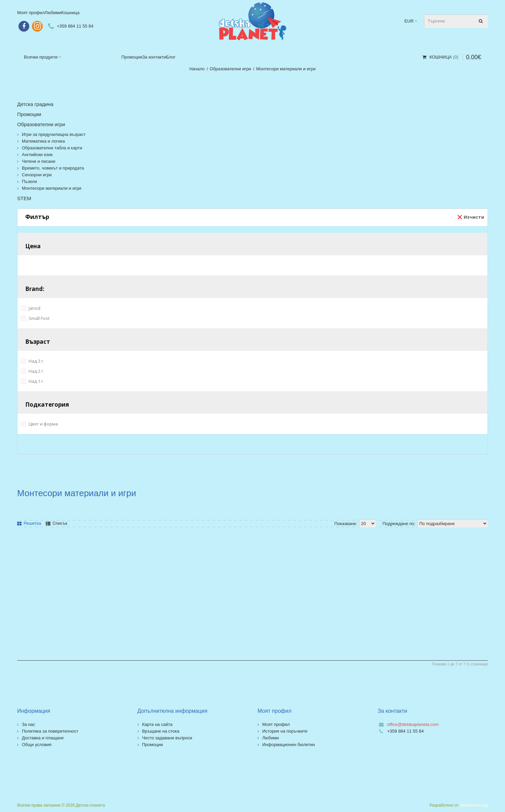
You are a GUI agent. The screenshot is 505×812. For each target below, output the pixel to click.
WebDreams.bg (474, 805)
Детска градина (35, 104)
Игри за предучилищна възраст (54, 134)
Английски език (37, 155)
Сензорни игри (37, 175)
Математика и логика (43, 141)
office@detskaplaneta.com (413, 724)
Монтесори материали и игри (286, 69)
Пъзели (29, 181)
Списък (56, 523)
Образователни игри (230, 69)
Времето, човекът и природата (53, 168)
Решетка (29, 523)
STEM (24, 198)
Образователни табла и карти (52, 148)
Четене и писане (39, 161)
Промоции (29, 114)
